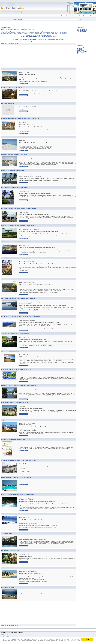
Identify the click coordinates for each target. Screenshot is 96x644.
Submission (80, 27)
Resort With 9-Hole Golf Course (10, 351)
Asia (15, 29)
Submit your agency (82, 30)
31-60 (10, 44)
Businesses (71, 31)
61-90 (13, 44)
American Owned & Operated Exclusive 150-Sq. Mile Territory (18, 298)
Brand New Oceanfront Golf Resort (12, 87)
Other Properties (60, 31)
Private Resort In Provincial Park (11, 279)
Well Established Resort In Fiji (10, 551)
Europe (18, 29)
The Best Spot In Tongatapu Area (10, 568)
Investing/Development (27, 31)
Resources (80, 45)
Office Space (55, 33)
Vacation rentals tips (82, 52)
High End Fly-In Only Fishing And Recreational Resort (16, 258)
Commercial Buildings (42, 32)
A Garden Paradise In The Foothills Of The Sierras (15, 334)
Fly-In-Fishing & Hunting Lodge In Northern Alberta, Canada (18, 226)
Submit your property (82, 29)
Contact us (93, 16)
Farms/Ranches (63, 32)
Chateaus (64, 33)
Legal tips (80, 48)
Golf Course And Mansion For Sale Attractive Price (16, 439)
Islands (15, 33)
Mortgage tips (81, 53)
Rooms (52, 32)
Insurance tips (81, 55)
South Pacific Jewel (7, 533)
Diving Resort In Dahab (8, 587)
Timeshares (10, 32)
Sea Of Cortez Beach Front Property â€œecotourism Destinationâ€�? (21, 317)
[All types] (10, 31)
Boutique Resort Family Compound (11, 69)
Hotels (49, 32)
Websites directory (5, 635)
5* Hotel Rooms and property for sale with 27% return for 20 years (20, 119)
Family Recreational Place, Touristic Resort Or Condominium (18, 385)
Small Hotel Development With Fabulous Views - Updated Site (19, 137)
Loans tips (80, 54)
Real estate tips (81, 47)
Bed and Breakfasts (17, 31)
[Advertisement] (48, 23)
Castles (60, 33)
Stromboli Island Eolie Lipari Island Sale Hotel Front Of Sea (18, 460)
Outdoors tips (81, 51)
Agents (81, 16)
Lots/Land (38, 31)
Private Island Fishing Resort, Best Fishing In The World (17, 242)
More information (23, 84)
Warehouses (48, 33)
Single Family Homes (45, 31)
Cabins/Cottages (17, 32)
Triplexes (37, 33)
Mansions (57, 32)
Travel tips (80, 49)
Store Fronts (42, 33)
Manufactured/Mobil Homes (7, 33)
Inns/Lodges (53, 31)
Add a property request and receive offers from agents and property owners (38, 36)
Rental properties (74, 16)
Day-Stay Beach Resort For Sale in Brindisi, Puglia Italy (17, 477)
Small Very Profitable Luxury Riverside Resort (15, 188)
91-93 (16, 44)
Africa (7, 29)
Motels (33, 33)
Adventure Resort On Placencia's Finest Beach (15, 154)
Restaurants (24, 32)
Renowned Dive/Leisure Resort (10, 514)
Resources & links (5, 636)
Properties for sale (65, 16)
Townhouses (4, 32)
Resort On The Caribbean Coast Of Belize (13, 170)
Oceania (23, 29)
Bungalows (25, 33)
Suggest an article (82, 31)
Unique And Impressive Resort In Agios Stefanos (15, 420)
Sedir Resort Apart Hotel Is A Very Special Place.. (15, 403)
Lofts (29, 33)
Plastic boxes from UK (89, 60)
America (11, 29)
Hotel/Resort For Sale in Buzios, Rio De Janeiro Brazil (17, 369)
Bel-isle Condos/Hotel (8, 103)
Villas (34, 31)
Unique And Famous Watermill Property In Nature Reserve (18, 495)
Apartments (34, 32)
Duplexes (20, 33)
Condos (66, 31)
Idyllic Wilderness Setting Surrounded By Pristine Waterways (19, 209)
